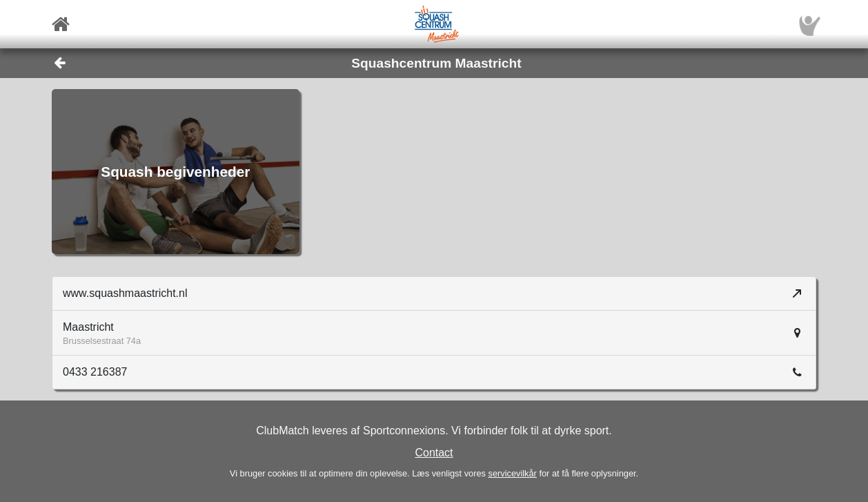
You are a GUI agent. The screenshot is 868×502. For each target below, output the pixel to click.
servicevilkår (512, 473)
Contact (434, 453)
